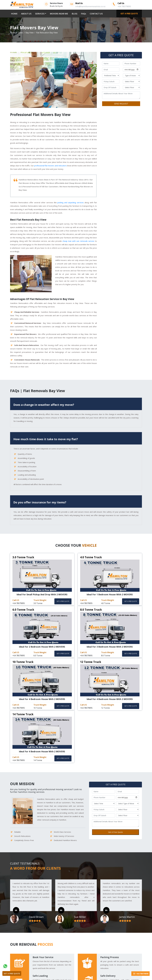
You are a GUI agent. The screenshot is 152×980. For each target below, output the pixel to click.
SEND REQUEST (121, 104)
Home (13, 33)
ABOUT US (26, 14)
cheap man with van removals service (78, 241)
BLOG (75, 14)
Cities (20, 33)
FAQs (84, 14)
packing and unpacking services (71, 202)
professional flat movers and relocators (50, 166)
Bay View (30, 33)
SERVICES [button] (40, 14)
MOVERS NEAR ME (59, 14)
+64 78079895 (140, 974)
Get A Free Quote (115, 832)
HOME (15, 13)
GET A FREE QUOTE (129, 14)
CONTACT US (96, 14)
